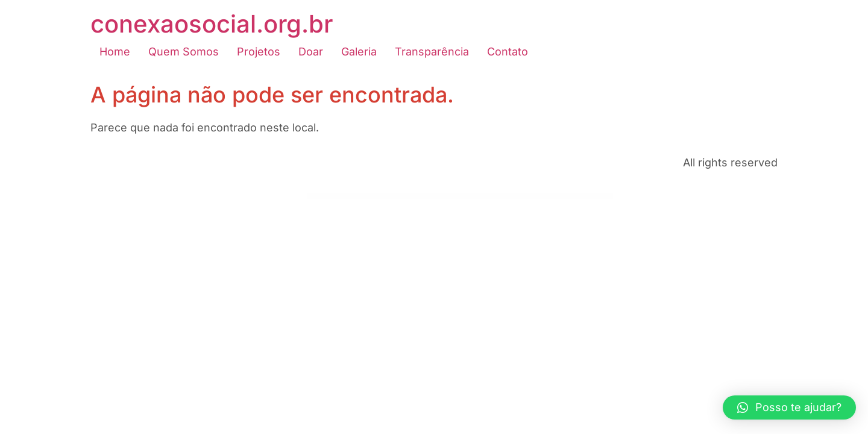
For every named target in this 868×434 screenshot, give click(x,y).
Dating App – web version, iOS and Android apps (360, 197)
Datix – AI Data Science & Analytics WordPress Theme (382, 197)
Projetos (259, 52)
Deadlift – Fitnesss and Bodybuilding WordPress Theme (524, 197)
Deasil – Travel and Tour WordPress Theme (545, 197)
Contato (508, 52)
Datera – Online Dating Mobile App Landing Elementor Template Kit (337, 197)
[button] (789, 407)
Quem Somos (184, 52)
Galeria (359, 52)
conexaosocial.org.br (212, 24)
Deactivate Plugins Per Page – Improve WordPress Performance (499, 197)
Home (115, 52)
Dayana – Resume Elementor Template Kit (402, 197)
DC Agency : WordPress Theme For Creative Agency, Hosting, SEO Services (426, 197)
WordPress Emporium (319, 197)
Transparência (432, 52)
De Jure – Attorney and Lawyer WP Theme (477, 197)
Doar (311, 52)
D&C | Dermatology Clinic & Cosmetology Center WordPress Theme (455, 197)
